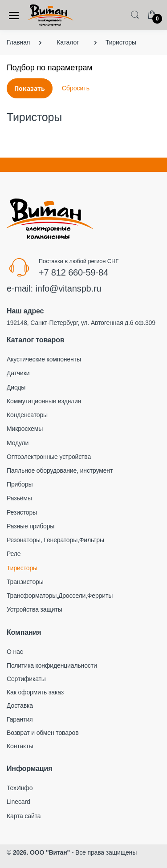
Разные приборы (31, 526)
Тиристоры (22, 568)
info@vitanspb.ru (68, 288)
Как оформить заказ (35, 692)
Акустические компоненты (44, 359)
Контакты (20, 746)
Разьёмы (19, 498)
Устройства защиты (35, 609)
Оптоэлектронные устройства (49, 457)
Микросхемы (25, 429)
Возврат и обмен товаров (43, 733)
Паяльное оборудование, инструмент (60, 471)
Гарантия (20, 719)
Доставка (20, 706)
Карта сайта (24, 816)
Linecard (18, 802)
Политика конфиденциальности (52, 665)
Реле (14, 554)
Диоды (16, 387)
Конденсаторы (27, 415)
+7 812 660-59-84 (73, 272)
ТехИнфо (20, 788)
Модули (18, 443)
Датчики (18, 373)
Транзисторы (25, 582)
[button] (135, 14)
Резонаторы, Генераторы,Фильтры (55, 540)
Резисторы (22, 512)
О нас (15, 652)
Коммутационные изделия (44, 401)
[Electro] (51, 15)
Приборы (20, 484)
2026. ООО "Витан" (41, 852)
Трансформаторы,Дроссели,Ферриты (60, 596)
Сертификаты (26, 679)
